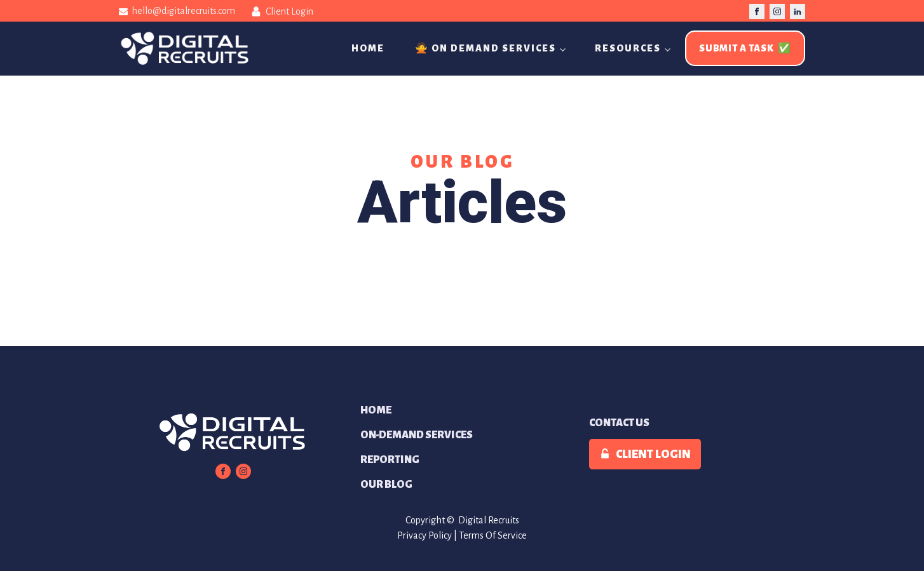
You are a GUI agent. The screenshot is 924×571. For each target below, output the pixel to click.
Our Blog (386, 485)
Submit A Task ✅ (745, 48)
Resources (628, 48)
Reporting (390, 460)
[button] (645, 454)
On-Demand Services (417, 435)
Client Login (289, 11)
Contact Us (619, 423)
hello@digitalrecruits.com (183, 11)
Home (368, 48)
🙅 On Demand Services (486, 48)
